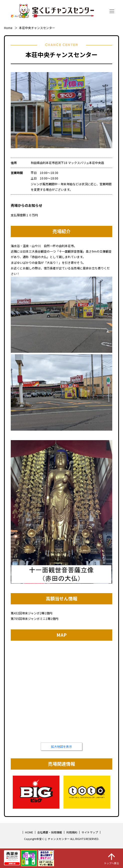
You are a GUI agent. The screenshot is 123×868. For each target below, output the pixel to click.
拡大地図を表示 (61, 746)
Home (8, 28)
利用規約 (72, 832)
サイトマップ (90, 832)
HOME (29, 832)
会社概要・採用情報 (50, 832)
